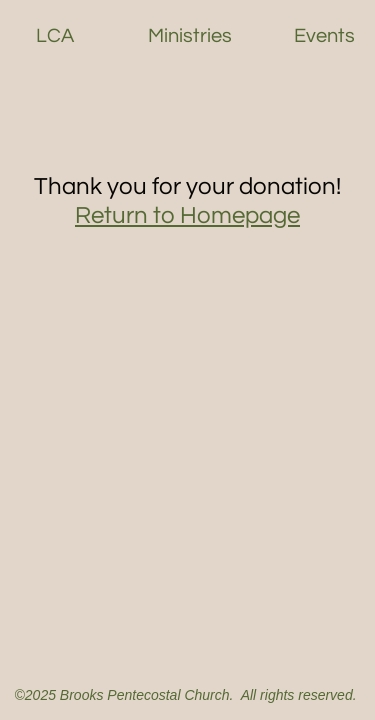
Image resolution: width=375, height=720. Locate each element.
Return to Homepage (187, 215)
